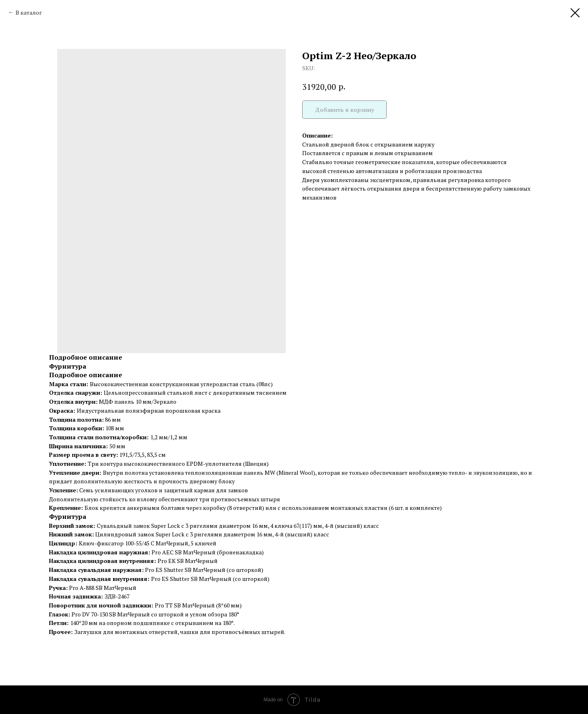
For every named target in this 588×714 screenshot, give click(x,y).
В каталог (29, 12)
